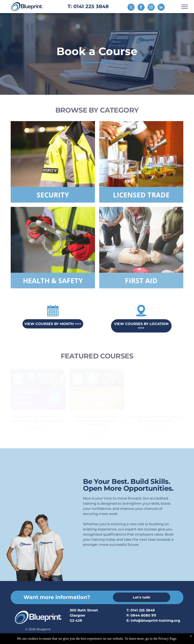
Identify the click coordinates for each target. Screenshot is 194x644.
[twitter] (131, 8)
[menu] (185, 7)
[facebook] (141, 8)
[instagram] (151, 8)
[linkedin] (161, 8)
